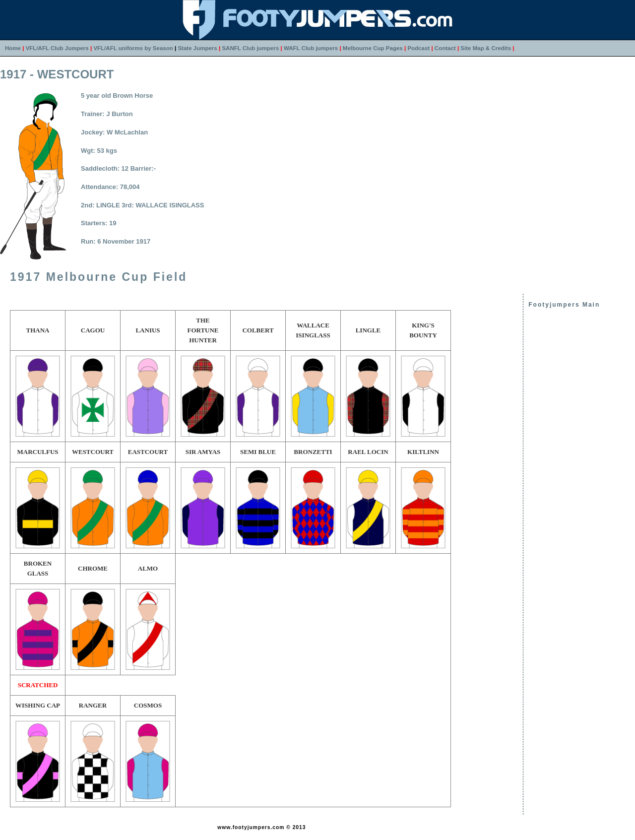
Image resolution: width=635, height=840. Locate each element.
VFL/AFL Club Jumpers (57, 48)
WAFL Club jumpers (311, 48)
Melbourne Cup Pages (373, 48)
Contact (445, 48)
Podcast (418, 48)
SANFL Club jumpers (250, 48)
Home (13, 48)
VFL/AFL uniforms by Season (133, 48)
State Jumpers (197, 48)
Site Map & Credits (486, 48)
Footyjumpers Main (564, 305)
